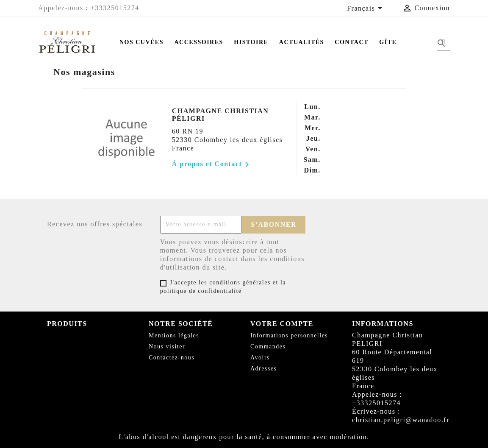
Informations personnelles (289, 335)
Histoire (251, 42)
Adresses (264, 369)
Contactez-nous (172, 358)
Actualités (302, 42)
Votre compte (282, 324)
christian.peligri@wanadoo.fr (401, 420)
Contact (351, 42)
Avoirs (260, 358)
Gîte (388, 42)
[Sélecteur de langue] (366, 9)
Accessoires (199, 42)
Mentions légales (174, 335)
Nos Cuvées (141, 42)
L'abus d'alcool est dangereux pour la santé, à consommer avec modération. (244, 437)
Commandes (268, 346)
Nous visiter (167, 346)
